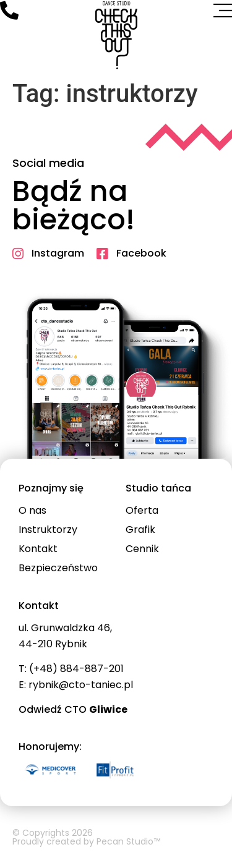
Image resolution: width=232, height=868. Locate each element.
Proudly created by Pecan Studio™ (86, 841)
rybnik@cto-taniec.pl (81, 685)
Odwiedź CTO (73, 709)
